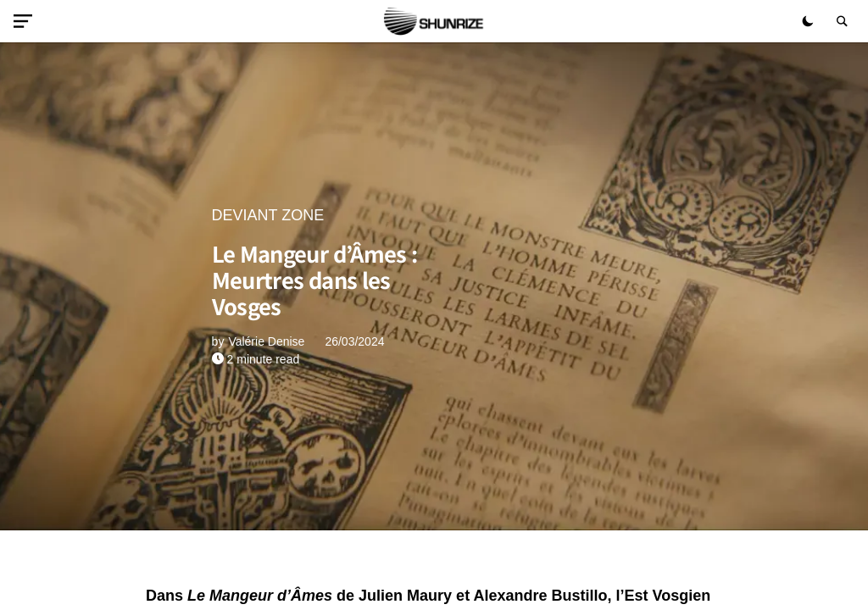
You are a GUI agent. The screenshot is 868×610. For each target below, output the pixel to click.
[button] (26, 21)
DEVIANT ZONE (268, 215)
